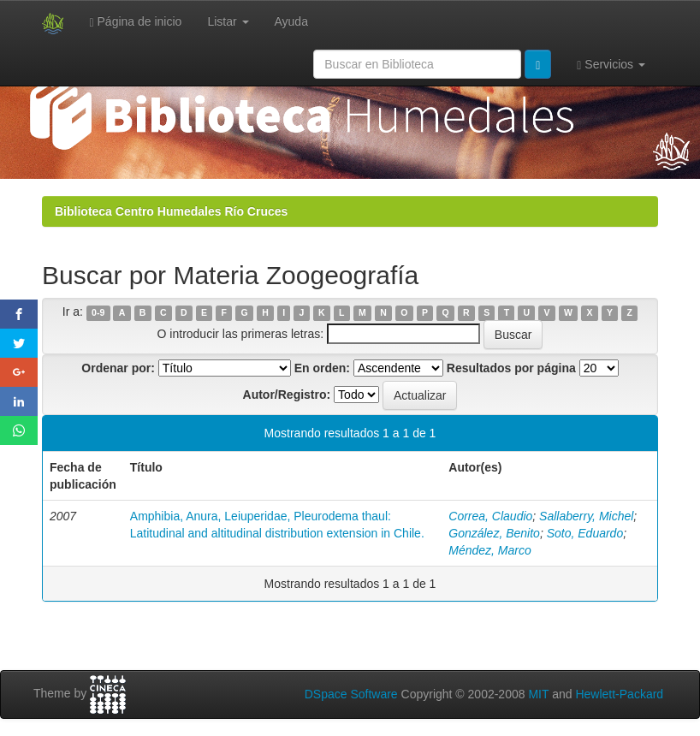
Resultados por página (511, 368)
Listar (228, 21)
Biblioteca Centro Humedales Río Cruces (171, 211)
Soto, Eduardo (585, 533)
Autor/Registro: (287, 395)
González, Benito (494, 533)
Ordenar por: (118, 368)
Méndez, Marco (489, 550)
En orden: (322, 368)
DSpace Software (351, 694)
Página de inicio (136, 22)
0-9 (98, 312)
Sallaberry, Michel (586, 516)
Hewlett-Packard (619, 694)
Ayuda (291, 21)
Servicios (611, 65)
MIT (538, 694)
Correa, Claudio (490, 516)
